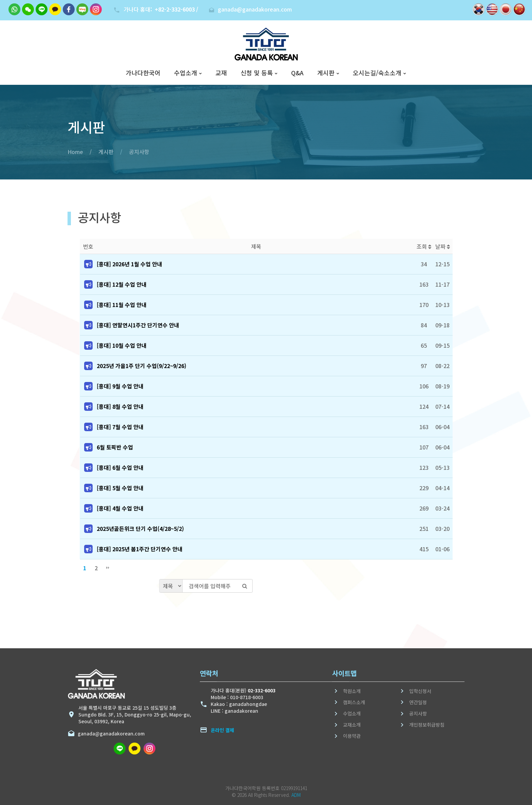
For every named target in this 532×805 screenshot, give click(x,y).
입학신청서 (420, 691)
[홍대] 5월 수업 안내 (120, 488)
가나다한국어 (143, 73)
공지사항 (139, 152)
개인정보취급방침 (427, 725)
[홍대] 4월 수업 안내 (120, 508)
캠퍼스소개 (354, 702)
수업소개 (186, 73)
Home (75, 152)
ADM (296, 795)
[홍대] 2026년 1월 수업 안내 (129, 264)
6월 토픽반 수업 (115, 447)
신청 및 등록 (257, 73)
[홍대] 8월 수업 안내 (120, 406)
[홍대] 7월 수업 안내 (120, 427)
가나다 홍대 (161, 9)
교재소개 (352, 725)
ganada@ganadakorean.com (110, 733)
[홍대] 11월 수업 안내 (122, 305)
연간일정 (418, 702)
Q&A (297, 73)
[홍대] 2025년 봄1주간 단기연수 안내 (140, 549)
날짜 (443, 246)
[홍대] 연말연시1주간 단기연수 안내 (138, 325)
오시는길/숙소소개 (377, 73)
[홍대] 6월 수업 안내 (120, 467)
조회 (424, 246)
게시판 (326, 73)
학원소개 (352, 691)
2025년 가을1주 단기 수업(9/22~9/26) (141, 366)
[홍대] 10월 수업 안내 (122, 345)
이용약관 (352, 736)
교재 (221, 73)
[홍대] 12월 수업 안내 (122, 284)
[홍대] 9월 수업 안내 (120, 386)
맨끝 (108, 568)
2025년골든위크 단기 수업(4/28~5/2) (140, 529)
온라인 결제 (222, 730)
